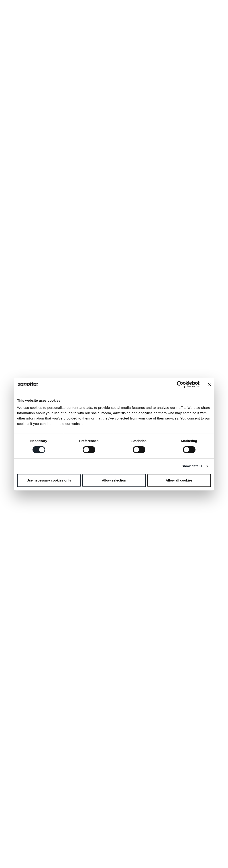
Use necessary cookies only (49, 480)
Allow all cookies (179, 480)
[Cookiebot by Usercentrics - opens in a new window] (180, 384)
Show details (192, 466)
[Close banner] (209, 384)
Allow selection (114, 480)
